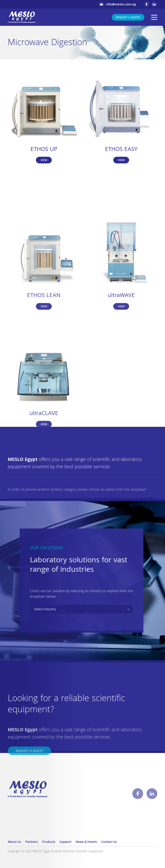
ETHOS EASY (121, 150)
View (44, 161)
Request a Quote (128, 18)
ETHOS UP (44, 150)
